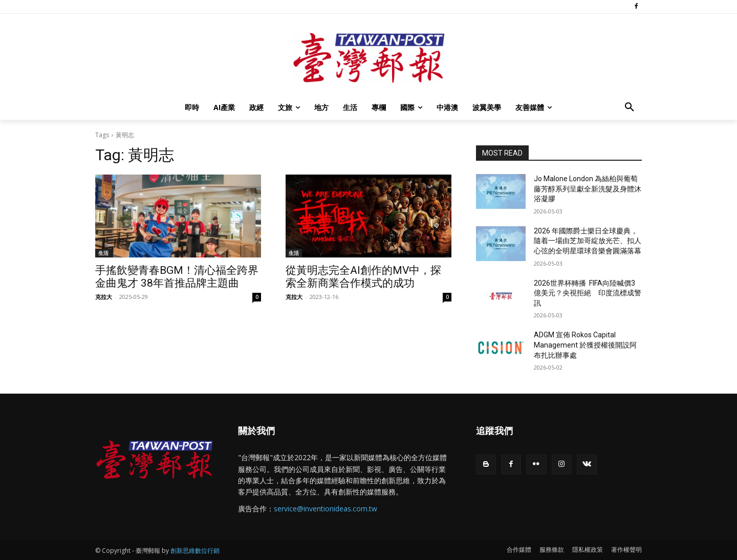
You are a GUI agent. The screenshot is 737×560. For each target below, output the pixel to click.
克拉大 (104, 297)
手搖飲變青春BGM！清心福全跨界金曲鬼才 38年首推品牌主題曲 (177, 277)
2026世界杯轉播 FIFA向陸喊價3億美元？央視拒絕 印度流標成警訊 (588, 293)
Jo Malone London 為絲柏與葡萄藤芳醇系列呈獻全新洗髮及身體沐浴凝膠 (588, 189)
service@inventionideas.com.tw (326, 509)
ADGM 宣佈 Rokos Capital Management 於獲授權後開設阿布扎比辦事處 (585, 345)
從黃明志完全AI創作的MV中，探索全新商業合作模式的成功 (363, 277)
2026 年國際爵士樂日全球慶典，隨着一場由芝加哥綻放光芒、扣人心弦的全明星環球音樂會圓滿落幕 (588, 241)
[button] (630, 107)
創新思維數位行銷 (195, 551)
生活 (103, 253)
